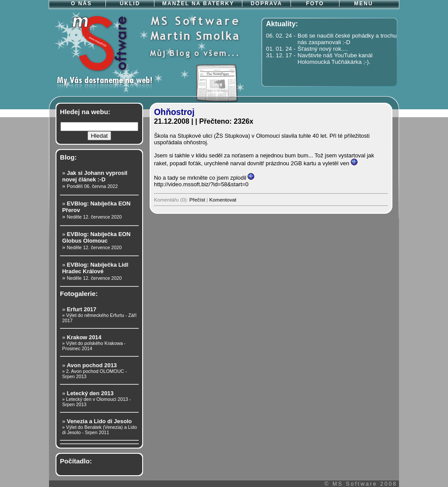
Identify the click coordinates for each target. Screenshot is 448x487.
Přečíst (197, 200)
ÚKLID (130, 3)
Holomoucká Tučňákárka (330, 62)
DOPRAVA (266, 3)
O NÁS (81, 3)
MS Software (355, 484)
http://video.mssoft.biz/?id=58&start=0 (201, 184)
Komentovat (223, 200)
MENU (363, 3)
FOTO (315, 3)
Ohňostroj (174, 112)
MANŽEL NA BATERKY (198, 3)
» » (95, 179)
